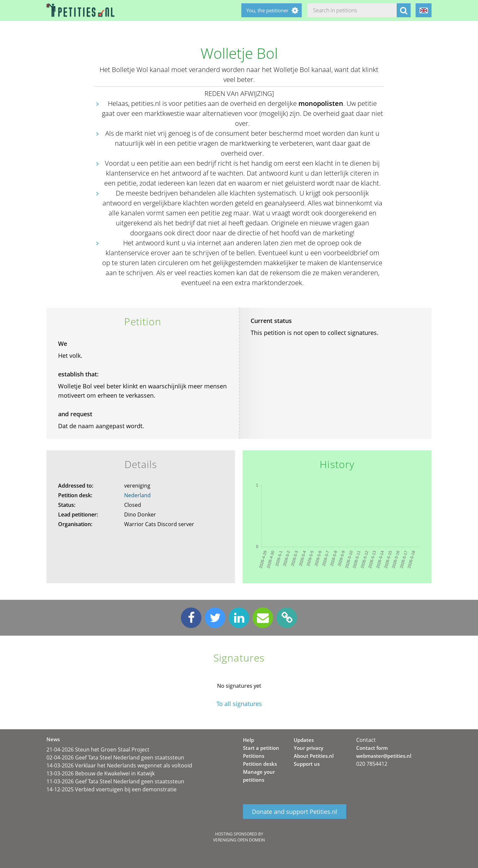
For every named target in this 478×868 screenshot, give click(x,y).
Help (248, 740)
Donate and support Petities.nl (295, 812)
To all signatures (239, 704)
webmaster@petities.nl (384, 756)
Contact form (372, 748)
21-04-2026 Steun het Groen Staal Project (98, 750)
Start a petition (261, 748)
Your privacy (309, 748)
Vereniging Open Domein (239, 840)
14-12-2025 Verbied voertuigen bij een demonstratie (112, 789)
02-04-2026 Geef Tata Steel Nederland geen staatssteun (115, 757)
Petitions (254, 756)
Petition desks (260, 764)
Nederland (137, 495)
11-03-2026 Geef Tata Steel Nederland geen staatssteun (115, 781)
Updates (304, 740)
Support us (307, 764)
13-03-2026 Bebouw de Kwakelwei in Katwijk (101, 773)
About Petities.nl (314, 756)
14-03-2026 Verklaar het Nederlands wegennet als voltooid (119, 765)
